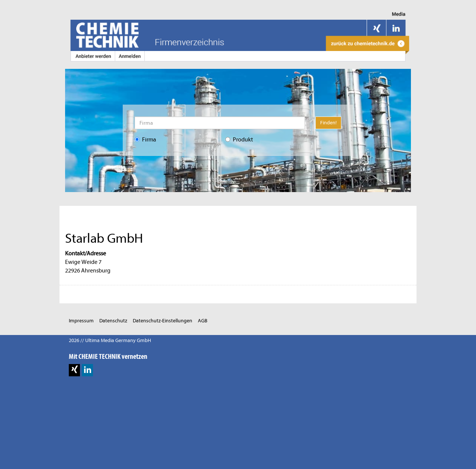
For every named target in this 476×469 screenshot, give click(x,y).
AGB (203, 321)
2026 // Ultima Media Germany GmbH (110, 340)
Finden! (328, 123)
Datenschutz (113, 321)
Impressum (81, 321)
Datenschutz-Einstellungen (163, 321)
